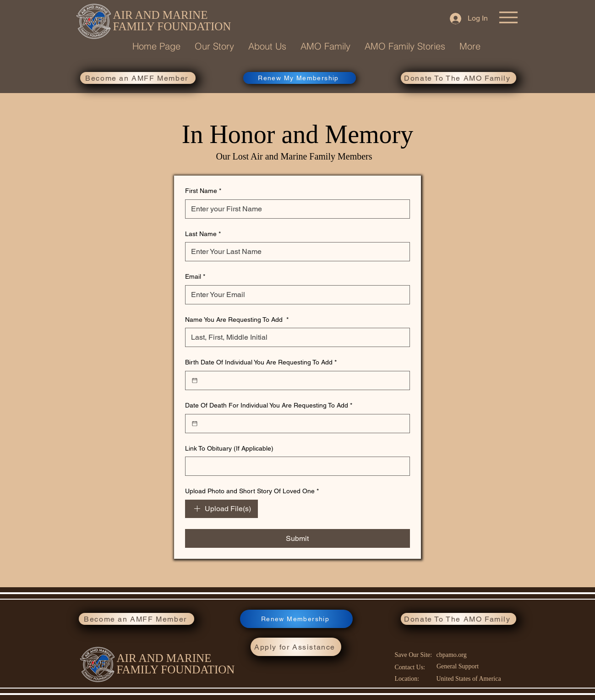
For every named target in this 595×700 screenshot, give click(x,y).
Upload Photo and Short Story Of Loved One (252, 491)
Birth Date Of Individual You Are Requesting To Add (261, 363)
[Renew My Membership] (300, 78)
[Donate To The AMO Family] (459, 78)
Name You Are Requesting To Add (237, 320)
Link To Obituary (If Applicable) (229, 448)
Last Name (203, 234)
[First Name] (295, 209)
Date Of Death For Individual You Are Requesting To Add (269, 406)
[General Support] (459, 667)
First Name (203, 191)
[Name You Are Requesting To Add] (295, 337)
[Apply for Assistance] (296, 647)
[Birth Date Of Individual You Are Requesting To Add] (195, 380)
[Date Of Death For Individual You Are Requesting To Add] (195, 424)
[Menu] (508, 17)
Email (195, 277)
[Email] (295, 295)
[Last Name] (295, 252)
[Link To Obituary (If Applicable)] (295, 466)
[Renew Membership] (296, 619)
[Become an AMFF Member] (138, 78)
